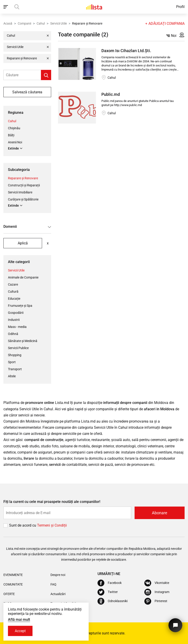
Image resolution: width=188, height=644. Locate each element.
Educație (14, 299)
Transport (15, 369)
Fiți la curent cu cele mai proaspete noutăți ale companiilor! (52, 502)
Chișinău (14, 128)
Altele (12, 376)
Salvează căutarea (27, 92)
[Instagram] (157, 592)
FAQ (53, 584)
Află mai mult (19, 620)
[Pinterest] (156, 601)
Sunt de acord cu (23, 525)
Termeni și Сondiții (52, 525)
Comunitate (13, 584)
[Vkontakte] (157, 583)
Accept (20, 631)
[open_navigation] (6, 7)
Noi (171, 36)
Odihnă (13, 334)
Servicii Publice (18, 348)
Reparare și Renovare (23, 178)
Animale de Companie (23, 277)
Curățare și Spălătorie (23, 199)
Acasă (8, 23)
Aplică (23, 243)
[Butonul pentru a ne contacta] (175, 625)
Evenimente (13, 575)
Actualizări (58, 594)
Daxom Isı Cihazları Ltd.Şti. (126, 51)
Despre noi (58, 575)
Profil (180, 7)
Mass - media (17, 327)
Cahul (41, 23)
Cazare (13, 284)
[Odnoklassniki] (113, 601)
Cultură (13, 292)
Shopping (15, 355)
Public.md (111, 94)
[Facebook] (110, 583)
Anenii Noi (15, 142)
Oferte (9, 594)
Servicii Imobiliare (20, 192)
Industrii (14, 320)
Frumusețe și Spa (20, 306)
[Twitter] (108, 592)
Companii (24, 23)
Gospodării (16, 313)
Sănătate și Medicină (23, 341)
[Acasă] (94, 7)
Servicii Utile (59, 23)
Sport (12, 362)
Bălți (11, 135)
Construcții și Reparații (24, 185)
